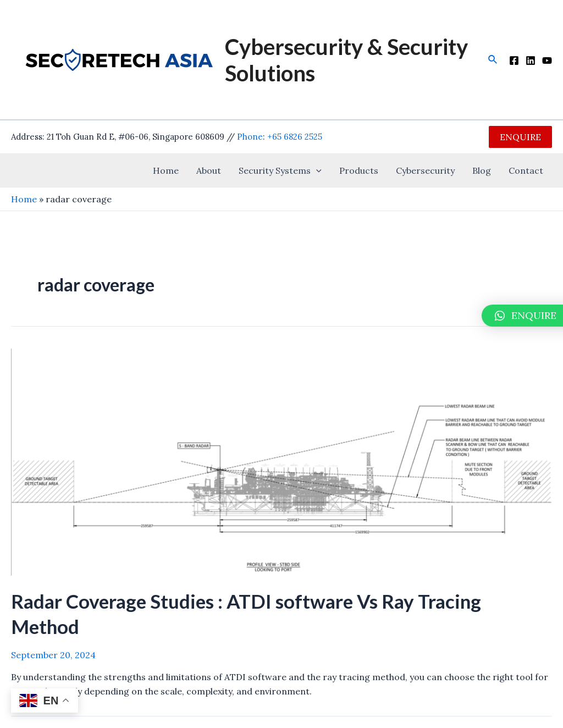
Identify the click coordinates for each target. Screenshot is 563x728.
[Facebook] (514, 60)
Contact (526, 170)
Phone (250, 137)
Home (166, 170)
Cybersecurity (425, 170)
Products (359, 170)
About (209, 170)
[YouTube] (547, 60)
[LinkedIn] (531, 60)
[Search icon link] (493, 60)
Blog (482, 170)
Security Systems (280, 170)
